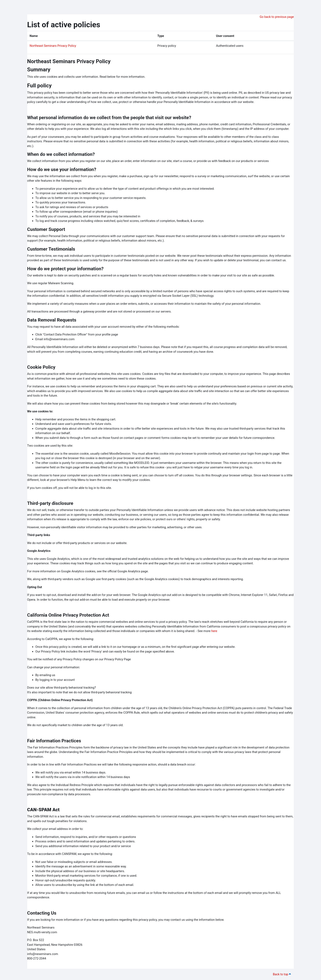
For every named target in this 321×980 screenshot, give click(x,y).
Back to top (282, 974)
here (214, 631)
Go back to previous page (277, 17)
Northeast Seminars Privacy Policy (53, 46)
